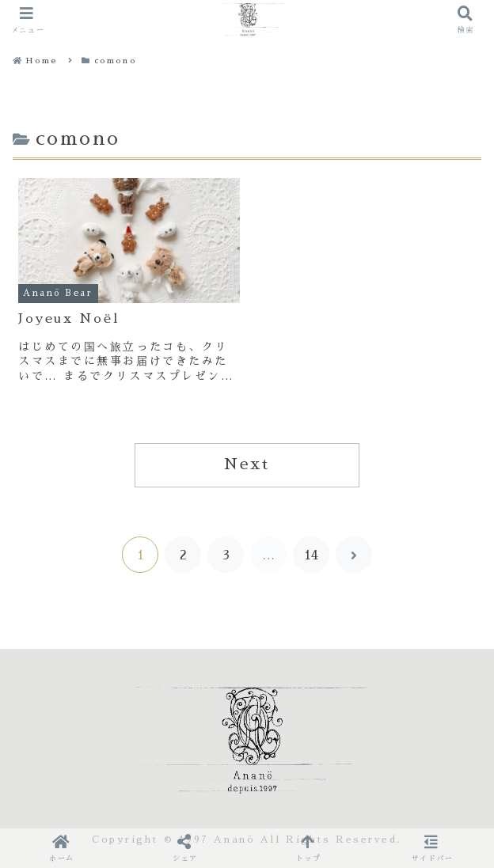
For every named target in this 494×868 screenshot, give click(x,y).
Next (247, 464)
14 (311, 555)
